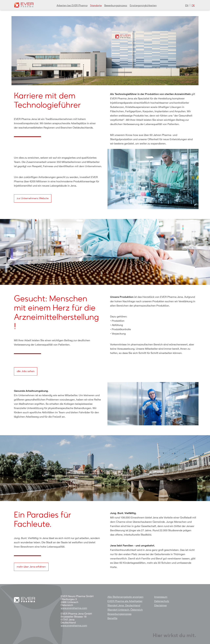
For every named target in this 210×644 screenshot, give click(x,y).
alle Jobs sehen (26, 371)
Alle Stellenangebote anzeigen (125, 597)
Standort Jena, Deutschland (124, 605)
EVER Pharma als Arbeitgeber (125, 601)
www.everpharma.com (74, 608)
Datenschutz (162, 601)
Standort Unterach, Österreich (125, 610)
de (193, 6)
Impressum (161, 597)
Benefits (112, 618)
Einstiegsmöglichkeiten (143, 6)
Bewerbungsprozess (116, 6)
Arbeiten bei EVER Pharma (72, 6)
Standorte (96, 6)
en (187, 6)
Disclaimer (161, 605)
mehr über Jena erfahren (31, 567)
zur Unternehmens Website (33, 198)
